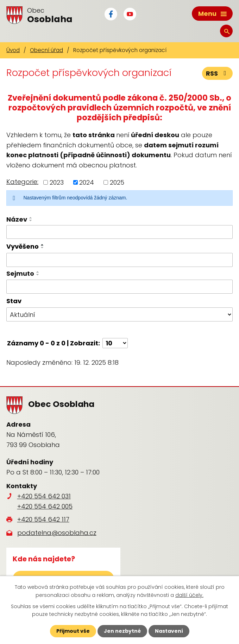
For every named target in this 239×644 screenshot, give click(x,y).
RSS (218, 73)
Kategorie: (22, 182)
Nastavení (169, 631)
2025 (117, 182)
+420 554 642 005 (45, 506)
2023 (57, 182)
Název (17, 219)
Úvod (13, 50)
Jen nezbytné (122, 631)
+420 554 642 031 (44, 496)
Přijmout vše (73, 631)
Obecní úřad (46, 50)
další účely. (189, 595)
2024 (87, 182)
